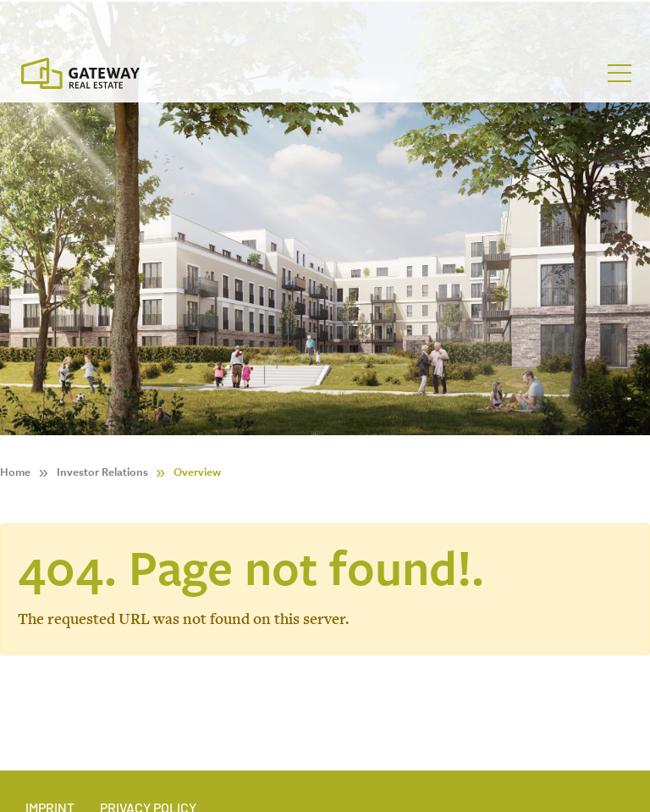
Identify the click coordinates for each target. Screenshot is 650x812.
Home (15, 472)
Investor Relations (102, 472)
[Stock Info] (325, 20)
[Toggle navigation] (620, 74)
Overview (197, 472)
